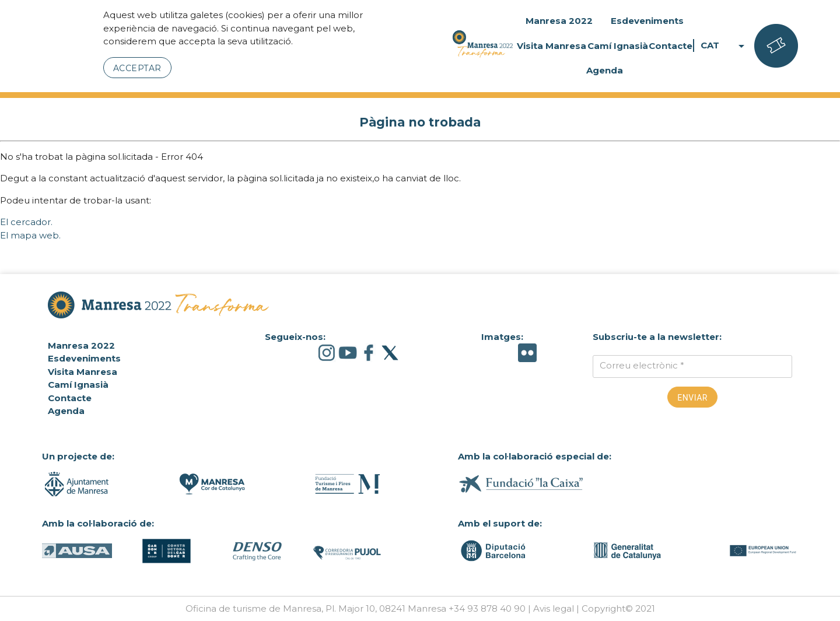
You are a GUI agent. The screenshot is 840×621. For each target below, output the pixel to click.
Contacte (671, 46)
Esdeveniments (647, 21)
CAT (724, 46)
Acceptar (137, 68)
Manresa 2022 (559, 21)
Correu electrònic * (642, 365)
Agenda (605, 70)
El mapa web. (30, 235)
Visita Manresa (552, 46)
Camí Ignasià (618, 46)
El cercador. (26, 222)
